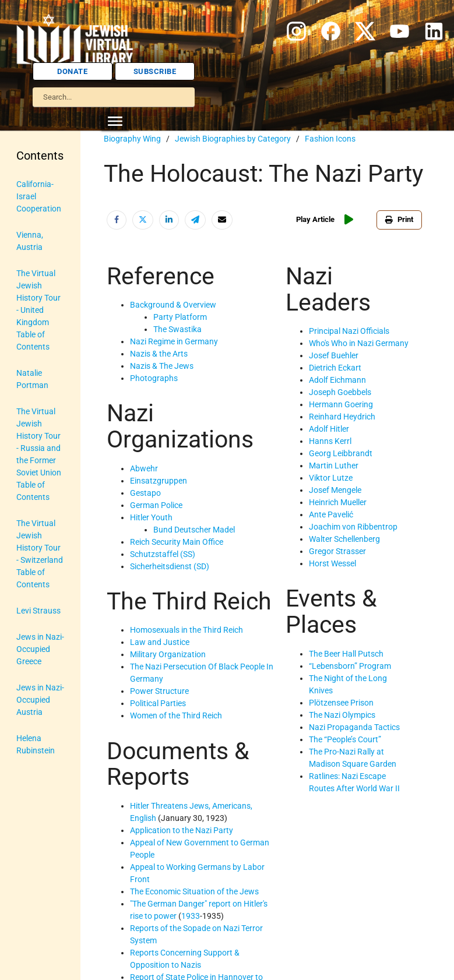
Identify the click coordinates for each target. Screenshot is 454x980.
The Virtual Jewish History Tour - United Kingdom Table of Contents (38, 310)
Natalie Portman (32, 379)
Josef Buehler (334, 355)
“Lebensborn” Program (350, 666)
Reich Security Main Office (177, 542)
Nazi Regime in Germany (174, 341)
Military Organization (168, 654)
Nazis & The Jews (162, 366)
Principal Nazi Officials (349, 331)
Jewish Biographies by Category (233, 139)
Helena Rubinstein (36, 744)
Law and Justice (160, 642)
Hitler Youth (151, 517)
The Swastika (177, 329)
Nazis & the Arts (159, 354)
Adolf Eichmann (337, 380)
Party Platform (180, 317)
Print (399, 219)
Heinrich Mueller (338, 502)
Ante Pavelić (331, 514)
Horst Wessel (332, 563)
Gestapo (145, 493)
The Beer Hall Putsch (346, 654)
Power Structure (159, 691)
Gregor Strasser (337, 551)
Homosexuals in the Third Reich (186, 630)
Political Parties (158, 703)
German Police (156, 505)
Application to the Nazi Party (182, 830)
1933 (191, 916)
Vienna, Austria (30, 241)
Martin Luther (334, 466)
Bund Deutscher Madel (194, 530)
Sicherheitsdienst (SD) (170, 566)
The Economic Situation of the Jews (194, 891)
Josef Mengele (335, 490)
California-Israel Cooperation (39, 196)
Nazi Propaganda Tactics (354, 727)
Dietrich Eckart (335, 368)
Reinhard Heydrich (342, 417)
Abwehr (144, 468)
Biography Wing (132, 139)
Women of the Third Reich (176, 715)
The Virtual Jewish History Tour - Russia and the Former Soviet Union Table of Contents (39, 454)
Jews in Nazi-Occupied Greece (40, 649)
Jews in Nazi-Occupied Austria (40, 700)
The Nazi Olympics (342, 715)
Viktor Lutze (331, 478)
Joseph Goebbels (340, 392)
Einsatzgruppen (159, 481)
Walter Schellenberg (344, 539)
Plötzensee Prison (341, 703)
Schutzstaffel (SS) (163, 554)
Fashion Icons (330, 139)
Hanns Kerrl (330, 441)
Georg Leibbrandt (341, 453)
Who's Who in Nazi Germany (359, 343)
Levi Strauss (38, 611)
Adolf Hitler (329, 429)
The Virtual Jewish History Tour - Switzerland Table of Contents (40, 554)
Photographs (154, 378)
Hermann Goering (341, 404)
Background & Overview (173, 305)
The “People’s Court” (345, 739)
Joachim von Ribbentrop (353, 527)
